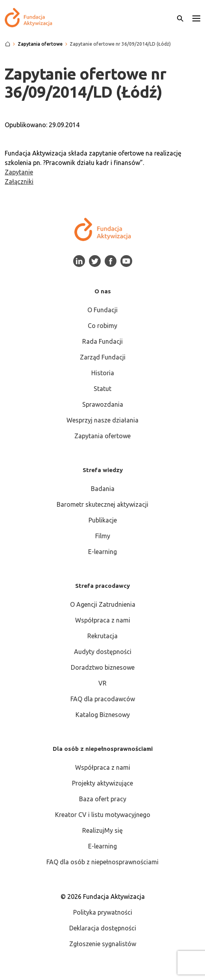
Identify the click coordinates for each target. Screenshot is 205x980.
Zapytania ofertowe (102, 436)
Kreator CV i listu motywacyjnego (103, 815)
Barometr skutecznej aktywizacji (102, 504)
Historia (103, 373)
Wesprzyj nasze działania (102, 420)
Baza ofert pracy (103, 799)
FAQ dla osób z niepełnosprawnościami (102, 862)
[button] (196, 18)
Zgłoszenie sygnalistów (103, 944)
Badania (103, 489)
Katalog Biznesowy (103, 715)
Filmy (103, 536)
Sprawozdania (103, 404)
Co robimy (102, 326)
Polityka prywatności (103, 912)
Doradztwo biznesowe (103, 667)
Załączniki (19, 182)
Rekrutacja (102, 636)
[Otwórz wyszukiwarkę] (180, 18)
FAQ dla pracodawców (103, 699)
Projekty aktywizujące (102, 783)
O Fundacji (102, 310)
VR (102, 683)
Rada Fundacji (102, 341)
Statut (102, 389)
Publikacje (103, 520)
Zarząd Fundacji (103, 357)
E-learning (102, 552)
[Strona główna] (8, 44)
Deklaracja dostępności (103, 928)
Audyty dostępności (103, 652)
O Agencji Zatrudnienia (103, 604)
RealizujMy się (102, 830)
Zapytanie (19, 172)
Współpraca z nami (103, 620)
